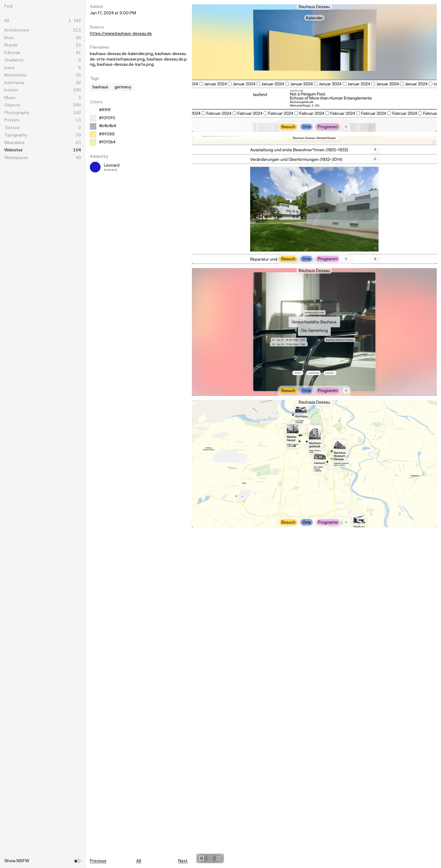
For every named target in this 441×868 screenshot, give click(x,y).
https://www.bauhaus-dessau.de (121, 34)
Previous (98, 861)
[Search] (48, 6)
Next (183, 861)
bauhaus (100, 87)
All (139, 861)
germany (123, 87)
